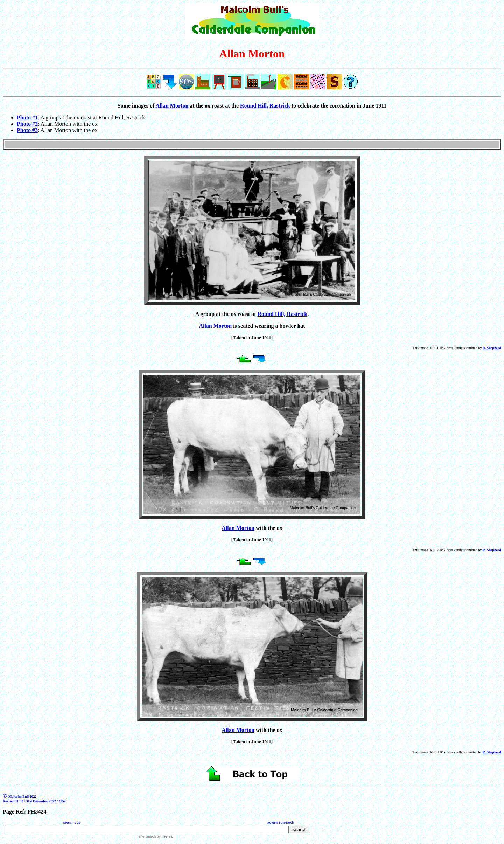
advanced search (281, 822)
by (164, 836)
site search (147, 836)
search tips (72, 822)
